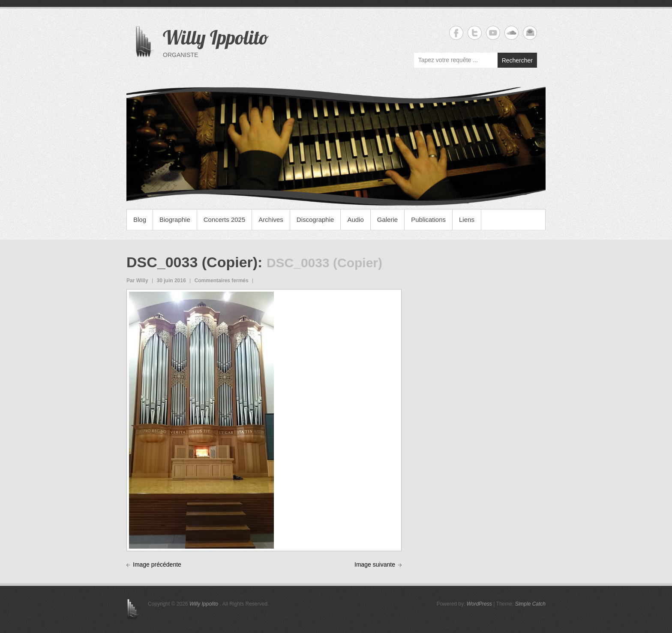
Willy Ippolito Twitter (475, 33)
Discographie (315, 219)
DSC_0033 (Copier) (192, 262)
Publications (428, 219)
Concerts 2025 (225, 219)
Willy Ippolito (216, 37)
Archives (271, 219)
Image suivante (375, 564)
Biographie (175, 219)
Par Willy (137, 281)
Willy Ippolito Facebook (456, 33)
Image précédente (157, 564)
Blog (140, 219)
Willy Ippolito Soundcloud (511, 33)
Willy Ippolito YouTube (493, 33)
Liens (467, 219)
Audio (355, 219)
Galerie (387, 219)
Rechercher (517, 60)
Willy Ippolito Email (530, 33)
